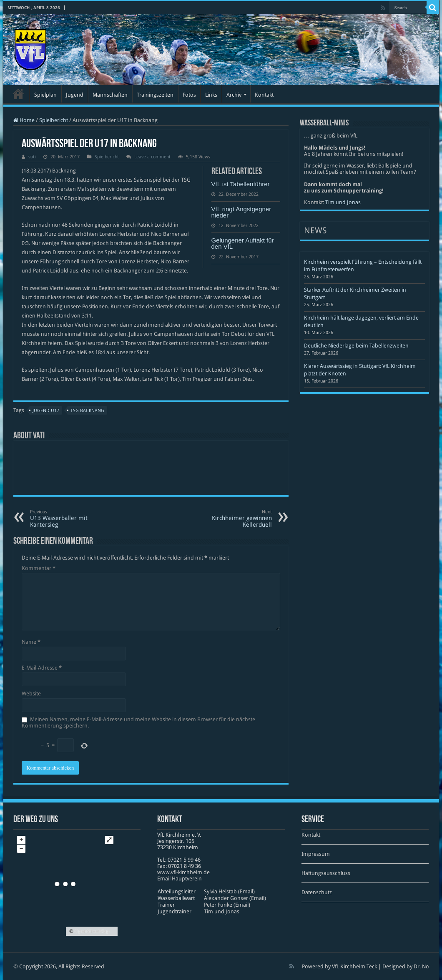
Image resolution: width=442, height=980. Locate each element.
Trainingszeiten (155, 95)
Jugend (75, 95)
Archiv (234, 95)
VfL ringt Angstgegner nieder (241, 212)
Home (24, 120)
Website (31, 694)
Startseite (18, 94)
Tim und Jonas (343, 202)
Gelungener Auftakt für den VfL (243, 243)
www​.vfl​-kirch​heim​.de (183, 872)
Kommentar (39, 568)
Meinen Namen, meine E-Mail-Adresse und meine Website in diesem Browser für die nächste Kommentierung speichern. (138, 722)
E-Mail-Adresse (42, 668)
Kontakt (264, 95)
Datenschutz (317, 892)
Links (211, 95)
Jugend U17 (46, 411)
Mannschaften (110, 95)
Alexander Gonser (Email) (235, 898)
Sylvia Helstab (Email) (229, 891)
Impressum (316, 854)
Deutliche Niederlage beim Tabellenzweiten (356, 346)
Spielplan (45, 95)
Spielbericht (54, 120)
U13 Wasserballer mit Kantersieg (73, 519)
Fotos (189, 95)
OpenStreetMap (92, 931)
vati (32, 157)
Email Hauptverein (180, 879)
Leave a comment (152, 157)
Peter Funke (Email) (227, 905)
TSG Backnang (87, 411)
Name (31, 642)
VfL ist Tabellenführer (241, 184)
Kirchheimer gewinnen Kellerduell (229, 519)
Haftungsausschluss (326, 873)
